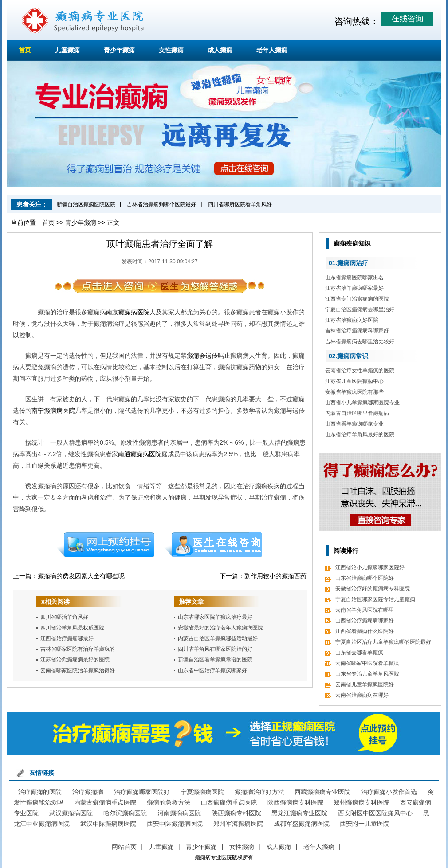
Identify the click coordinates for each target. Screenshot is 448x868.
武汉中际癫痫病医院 (108, 824)
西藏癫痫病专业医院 (322, 792)
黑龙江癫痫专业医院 (299, 813)
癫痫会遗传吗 (205, 356)
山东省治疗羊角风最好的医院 (360, 434)
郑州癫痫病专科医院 (362, 802)
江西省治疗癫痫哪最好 (67, 638)
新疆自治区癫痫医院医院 (86, 204)
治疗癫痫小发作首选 (389, 792)
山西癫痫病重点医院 (229, 802)
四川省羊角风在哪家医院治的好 (215, 649)
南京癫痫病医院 (128, 312)
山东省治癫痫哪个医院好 (365, 578)
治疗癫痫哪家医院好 (142, 792)
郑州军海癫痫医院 (238, 824)
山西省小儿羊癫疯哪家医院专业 (362, 403)
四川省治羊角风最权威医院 (72, 628)
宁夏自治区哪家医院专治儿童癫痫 (375, 599)
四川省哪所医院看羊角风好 (240, 204)
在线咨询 (214, 545)
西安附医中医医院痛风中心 (375, 813)
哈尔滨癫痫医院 (125, 813)
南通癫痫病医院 (140, 454)
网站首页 (124, 847)
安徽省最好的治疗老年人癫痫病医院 (220, 628)
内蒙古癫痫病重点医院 (105, 802)
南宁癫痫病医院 (53, 411)
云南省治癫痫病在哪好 (362, 695)
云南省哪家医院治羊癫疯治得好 (78, 670)
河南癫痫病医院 (179, 813)
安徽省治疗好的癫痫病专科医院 (373, 589)
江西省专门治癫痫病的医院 (357, 299)
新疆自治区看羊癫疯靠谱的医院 (215, 660)
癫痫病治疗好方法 (259, 792)
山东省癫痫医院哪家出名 (354, 278)
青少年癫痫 (119, 50)
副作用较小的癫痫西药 (275, 576)
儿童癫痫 (67, 50)
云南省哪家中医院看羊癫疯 (367, 663)
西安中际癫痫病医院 (175, 824)
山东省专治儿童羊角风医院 (367, 674)
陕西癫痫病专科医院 (295, 802)
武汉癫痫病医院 (71, 813)
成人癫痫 (220, 50)
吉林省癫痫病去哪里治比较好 (360, 341)
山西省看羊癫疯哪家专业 (354, 424)
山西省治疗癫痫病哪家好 (365, 621)
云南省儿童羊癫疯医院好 (365, 684)
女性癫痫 (171, 50)
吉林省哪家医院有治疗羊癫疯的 (78, 649)
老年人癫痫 (272, 50)
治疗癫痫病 (88, 792)
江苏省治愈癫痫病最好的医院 (75, 660)
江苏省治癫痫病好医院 (352, 320)
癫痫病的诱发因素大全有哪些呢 (81, 576)
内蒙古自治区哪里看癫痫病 (357, 413)
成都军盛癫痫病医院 (302, 824)
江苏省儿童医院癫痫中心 (354, 381)
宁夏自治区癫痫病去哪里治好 (360, 309)
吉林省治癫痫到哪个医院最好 (161, 204)
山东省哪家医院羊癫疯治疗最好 (215, 617)
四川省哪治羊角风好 (64, 617)
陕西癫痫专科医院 (236, 813)
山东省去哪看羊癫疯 (359, 653)
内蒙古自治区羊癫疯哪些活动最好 (218, 638)
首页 (25, 50)
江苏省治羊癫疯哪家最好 (354, 288)
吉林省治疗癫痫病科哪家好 (357, 331)
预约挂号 (106, 545)
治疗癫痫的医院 (40, 792)
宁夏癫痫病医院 (202, 792)
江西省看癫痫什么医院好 (365, 631)
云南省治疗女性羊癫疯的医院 (360, 371)
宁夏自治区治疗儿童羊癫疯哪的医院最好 (383, 642)
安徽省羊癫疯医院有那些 (354, 392)
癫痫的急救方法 (169, 802)
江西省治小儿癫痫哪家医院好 (370, 567)
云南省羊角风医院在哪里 (365, 610)
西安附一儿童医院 (365, 824)
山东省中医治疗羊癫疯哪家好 (212, 670)
